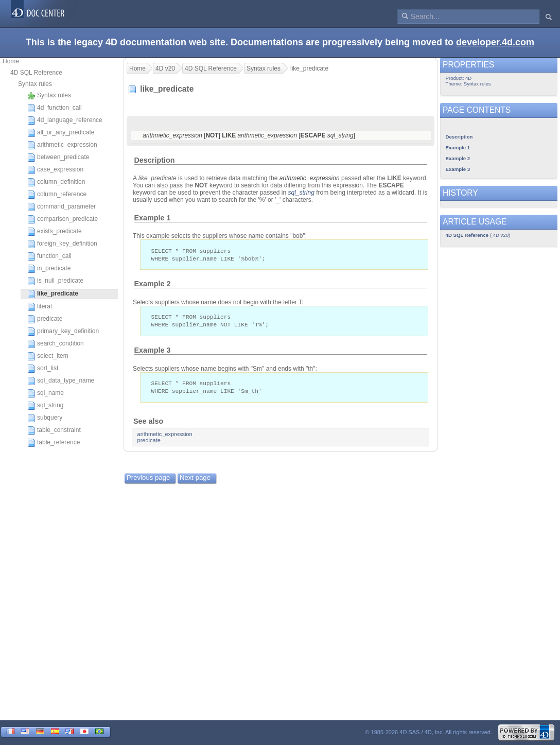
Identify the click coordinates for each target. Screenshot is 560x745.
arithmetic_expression (62, 145)
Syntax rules (35, 84)
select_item (48, 356)
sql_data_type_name (61, 381)
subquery (45, 418)
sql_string (45, 406)
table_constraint (54, 430)
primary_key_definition (63, 332)
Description (154, 160)
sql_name (46, 393)
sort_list (43, 369)
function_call (49, 256)
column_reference (57, 195)
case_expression (55, 170)
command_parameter (62, 207)
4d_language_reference (65, 120)
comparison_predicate (63, 219)
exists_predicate (55, 232)
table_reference (54, 443)
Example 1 (152, 218)
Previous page (148, 481)
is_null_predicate (55, 281)
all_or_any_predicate (61, 133)
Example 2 (152, 285)
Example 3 (152, 352)
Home (11, 61)
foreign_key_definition (62, 244)
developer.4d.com (495, 42)
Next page (195, 481)
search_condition (56, 344)
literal (40, 307)
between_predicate (58, 158)
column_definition (56, 182)
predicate (45, 319)
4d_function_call (55, 108)
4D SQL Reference (36, 73)
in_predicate (49, 269)
